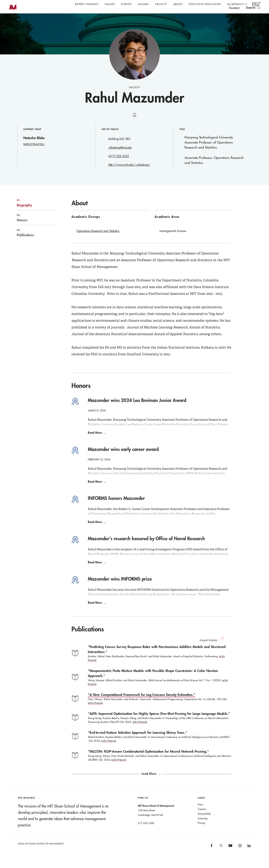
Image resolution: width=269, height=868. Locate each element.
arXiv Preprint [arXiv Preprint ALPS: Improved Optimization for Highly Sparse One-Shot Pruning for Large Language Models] (140, 730)
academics (236, 4)
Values (110, 4)
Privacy (202, 831)
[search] (253, 15)
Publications (31, 241)
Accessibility (204, 822)
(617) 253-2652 (119, 165)
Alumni (143, 4)
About (178, 4)
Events (126, 4)
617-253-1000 (146, 831)
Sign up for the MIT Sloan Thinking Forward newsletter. (142, 15)
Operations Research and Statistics (98, 239)
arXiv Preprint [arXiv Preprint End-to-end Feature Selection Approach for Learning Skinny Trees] (109, 749)
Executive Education (205, 4)
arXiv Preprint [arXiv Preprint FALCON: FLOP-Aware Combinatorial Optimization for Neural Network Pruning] (119, 768)
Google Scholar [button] (212, 649)
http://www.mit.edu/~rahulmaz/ (129, 173)
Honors (31, 226)
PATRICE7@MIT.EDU (34, 153)
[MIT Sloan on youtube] (230, 856)
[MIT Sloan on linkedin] (249, 855)
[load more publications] (151, 782)
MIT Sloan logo (11, 21)
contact (234, 15)
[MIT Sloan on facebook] (212, 855)
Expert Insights (87, 4)
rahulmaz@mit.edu (120, 156)
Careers (202, 817)
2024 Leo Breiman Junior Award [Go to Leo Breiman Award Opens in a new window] (141, 433)
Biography (31, 211)
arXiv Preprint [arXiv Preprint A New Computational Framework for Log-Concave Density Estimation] (95, 711)
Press (200, 813)
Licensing (203, 827)
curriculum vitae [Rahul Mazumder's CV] (135, 126)
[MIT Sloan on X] (221, 855)
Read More (97, 441)
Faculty (161, 4)
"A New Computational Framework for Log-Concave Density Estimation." (142, 703)
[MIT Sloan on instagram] (239, 855)
